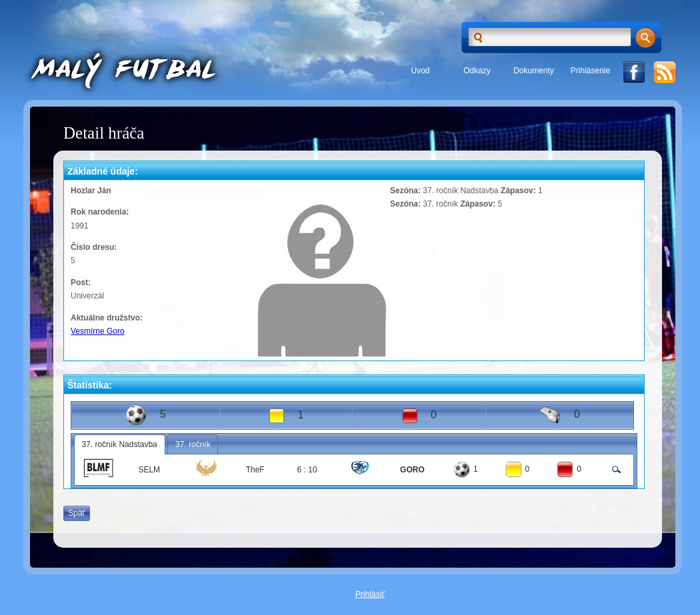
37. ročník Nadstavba (119, 444)
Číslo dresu (92, 247)
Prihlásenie (590, 71)
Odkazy (477, 71)
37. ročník (193, 444)
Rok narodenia (98, 212)
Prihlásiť (370, 594)
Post (79, 283)
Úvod (420, 71)
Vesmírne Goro (98, 331)
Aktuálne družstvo (105, 318)
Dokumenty (534, 71)
